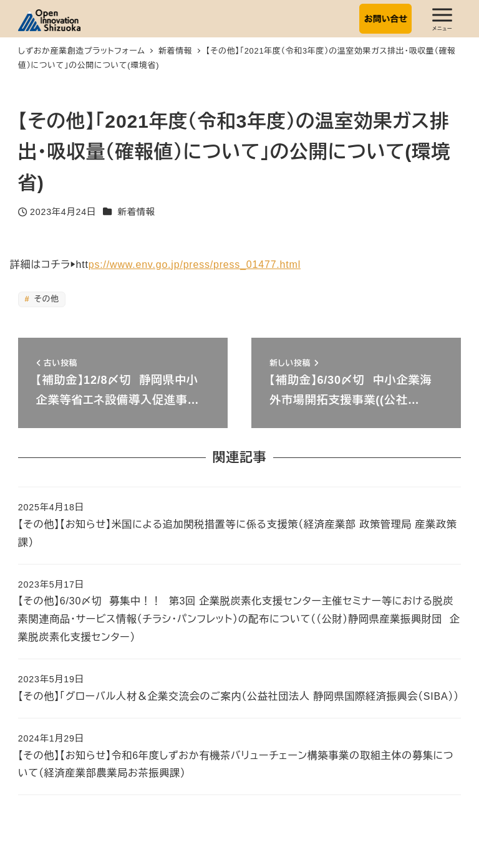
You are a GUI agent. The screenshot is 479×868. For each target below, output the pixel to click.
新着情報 (137, 212)
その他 (45, 299)
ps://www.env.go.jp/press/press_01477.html (195, 265)
